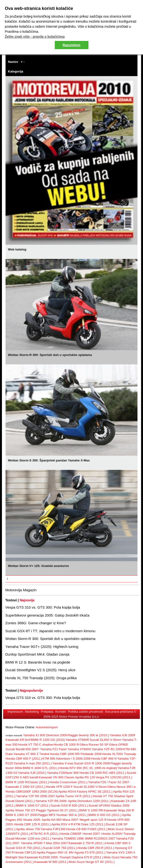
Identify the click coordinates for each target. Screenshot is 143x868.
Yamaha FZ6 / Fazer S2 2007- (109, 782)
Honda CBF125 (25, 852)
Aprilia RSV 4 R (62, 824)
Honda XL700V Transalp (119, 754)
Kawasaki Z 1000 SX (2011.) (25, 787)
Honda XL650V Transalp (118, 834)
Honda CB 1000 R (66, 745)
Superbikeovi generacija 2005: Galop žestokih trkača (47, 615)
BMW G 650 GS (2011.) (105, 815)
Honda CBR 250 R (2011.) (96, 848)
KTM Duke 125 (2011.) (89, 824)
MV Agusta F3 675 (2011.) (87, 852)
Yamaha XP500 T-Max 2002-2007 (44, 843)
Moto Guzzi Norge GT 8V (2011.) (92, 862)
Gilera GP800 (118, 745)
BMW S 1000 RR (91, 810)
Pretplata (47, 712)
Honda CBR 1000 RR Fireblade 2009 (76, 754)
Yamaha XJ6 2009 (122, 735)
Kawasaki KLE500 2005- (42, 857)
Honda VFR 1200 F (59, 787)
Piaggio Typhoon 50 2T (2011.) (57, 810)
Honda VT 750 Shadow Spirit (113, 796)
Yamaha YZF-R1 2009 (107, 749)
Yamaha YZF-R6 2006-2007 (36, 796)
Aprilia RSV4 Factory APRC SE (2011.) (85, 792)
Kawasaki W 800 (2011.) (51, 862)
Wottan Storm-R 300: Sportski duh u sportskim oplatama (50, 639)
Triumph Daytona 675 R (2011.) (81, 857)
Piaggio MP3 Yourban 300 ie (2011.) (63, 815)
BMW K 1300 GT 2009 (21, 815)
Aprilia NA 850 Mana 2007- (60, 820)
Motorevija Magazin (21, 590)
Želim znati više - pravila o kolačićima (35, 37)
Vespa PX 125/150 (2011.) (114, 777)
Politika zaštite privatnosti (86, 712)
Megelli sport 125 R (93, 820)
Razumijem (72, 45)
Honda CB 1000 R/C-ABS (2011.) (103, 773)
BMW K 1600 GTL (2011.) (41, 768)
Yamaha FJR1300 (53, 829)
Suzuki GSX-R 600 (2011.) (69, 806)
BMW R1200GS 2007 (100, 838)
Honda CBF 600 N (104, 759)
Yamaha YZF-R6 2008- (51, 801)
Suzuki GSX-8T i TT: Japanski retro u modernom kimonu (50, 631)
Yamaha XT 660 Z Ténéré (31, 754)
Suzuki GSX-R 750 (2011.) (24, 848)
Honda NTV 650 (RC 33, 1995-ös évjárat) (88, 768)
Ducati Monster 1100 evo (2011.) (28, 838)
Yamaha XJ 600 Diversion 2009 (45, 735)
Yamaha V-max (63, 763)
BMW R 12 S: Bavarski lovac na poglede (38, 662)
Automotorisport (47, 727)
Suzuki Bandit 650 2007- (23, 749)
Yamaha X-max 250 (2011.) (33, 763)
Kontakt (61, 712)
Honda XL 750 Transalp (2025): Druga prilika (41, 678)
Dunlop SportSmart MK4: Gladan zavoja (37, 654)
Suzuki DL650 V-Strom (106, 740)
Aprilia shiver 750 (28, 829)
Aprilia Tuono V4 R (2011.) (74, 796)
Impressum (15, 712)
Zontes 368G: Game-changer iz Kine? (36, 623)
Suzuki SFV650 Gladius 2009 (109, 806)
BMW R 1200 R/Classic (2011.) (27, 782)
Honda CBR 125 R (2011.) (32, 824)
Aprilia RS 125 (85, 777)
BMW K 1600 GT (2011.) (33, 806)
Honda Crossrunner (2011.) (68, 782)
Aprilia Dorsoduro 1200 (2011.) (89, 801)
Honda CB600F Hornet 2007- (80, 834)
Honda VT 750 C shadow (35, 745)
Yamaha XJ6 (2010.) (32, 773)
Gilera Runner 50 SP (94, 745)
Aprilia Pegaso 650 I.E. (52, 852)
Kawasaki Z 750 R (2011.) (87, 843)
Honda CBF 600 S (118, 843)
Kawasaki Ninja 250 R (119, 810)
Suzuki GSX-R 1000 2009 (92, 763)
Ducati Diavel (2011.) (20, 801)
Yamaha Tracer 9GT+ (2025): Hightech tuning (42, 647)
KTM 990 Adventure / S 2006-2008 (66, 759)
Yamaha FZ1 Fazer (53, 749)
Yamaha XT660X (79, 749)
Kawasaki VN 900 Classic (56, 777)
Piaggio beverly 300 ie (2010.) (88, 735)
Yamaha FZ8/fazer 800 (63, 773)
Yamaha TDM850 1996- (68, 838)
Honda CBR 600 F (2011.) (24, 759)
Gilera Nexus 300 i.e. (122, 787)
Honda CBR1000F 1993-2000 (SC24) (32, 792)
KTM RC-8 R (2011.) (45, 834)
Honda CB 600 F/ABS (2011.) (87, 829)
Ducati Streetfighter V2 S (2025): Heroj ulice (40, 670)
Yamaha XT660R (77, 740)
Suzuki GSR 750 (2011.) (60, 848)
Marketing (32, 712)
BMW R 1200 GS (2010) (48, 740)
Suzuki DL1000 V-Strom (90, 787)
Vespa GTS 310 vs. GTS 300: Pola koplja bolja (43, 607)
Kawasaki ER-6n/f (18, 740)
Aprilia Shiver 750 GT (20, 810)
